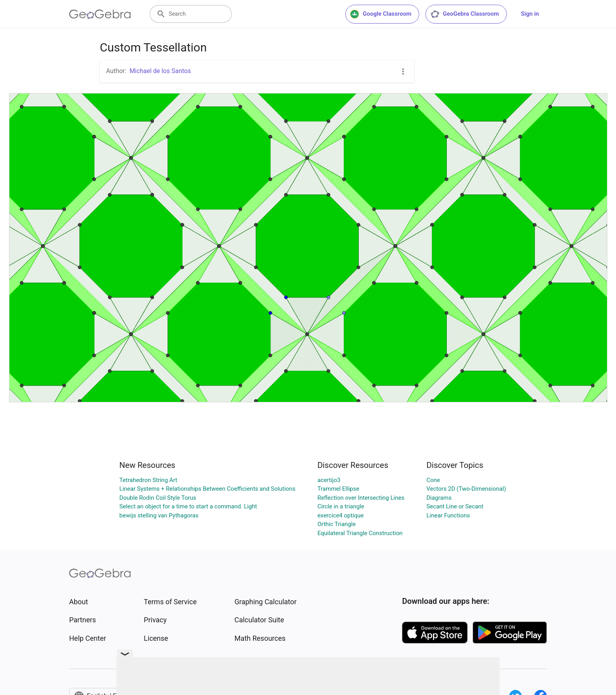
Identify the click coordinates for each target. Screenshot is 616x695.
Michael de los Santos (160, 71)
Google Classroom (381, 14)
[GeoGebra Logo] (100, 14)
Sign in (530, 14)
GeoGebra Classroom (465, 14)
